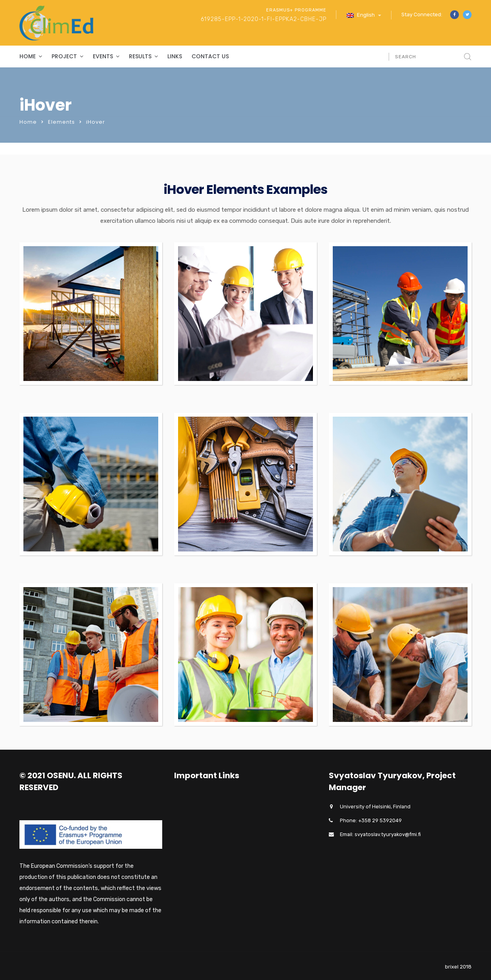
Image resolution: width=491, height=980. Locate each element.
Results (140, 56)
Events (103, 56)
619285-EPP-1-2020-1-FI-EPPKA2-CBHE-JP (264, 19)
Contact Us (210, 56)
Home (28, 56)
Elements (61, 122)
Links (175, 56)
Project (64, 56)
